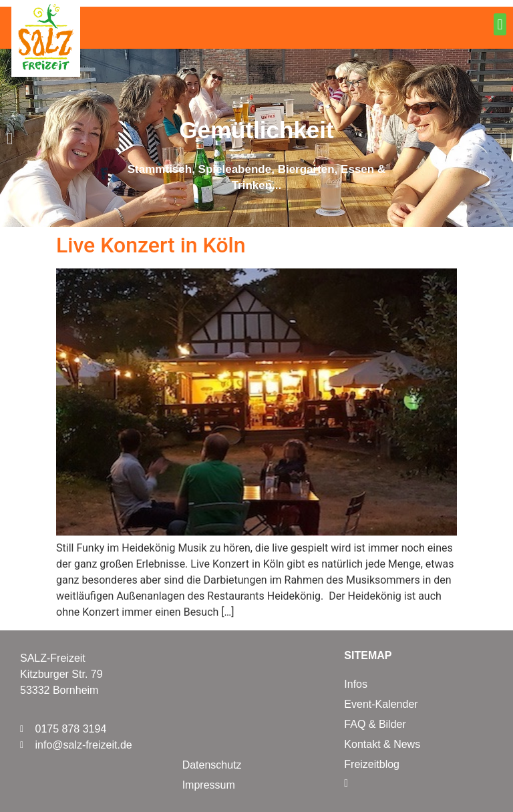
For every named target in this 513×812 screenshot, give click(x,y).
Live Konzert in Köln (151, 245)
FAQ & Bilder (375, 724)
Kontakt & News (382, 744)
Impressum (209, 785)
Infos (356, 684)
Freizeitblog (372, 764)
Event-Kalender (381, 704)
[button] (500, 24)
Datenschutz (212, 765)
